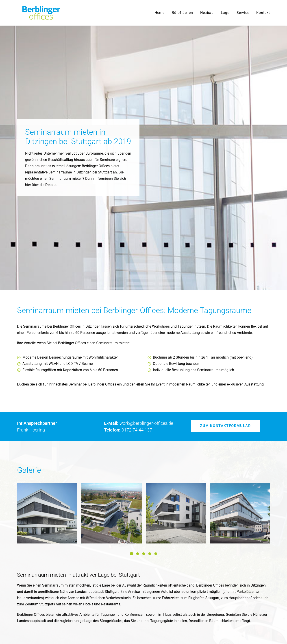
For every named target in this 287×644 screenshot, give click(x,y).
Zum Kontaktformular (225, 287)
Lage (225, 13)
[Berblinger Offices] (36, 13)
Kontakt (263, 13)
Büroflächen (182, 13)
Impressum (261, 633)
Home (160, 13)
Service (243, 13)
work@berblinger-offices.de (146, 284)
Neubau (207, 13)
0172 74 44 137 (137, 291)
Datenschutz (240, 633)
